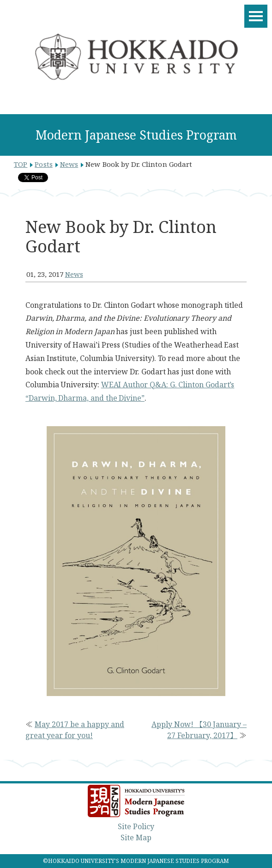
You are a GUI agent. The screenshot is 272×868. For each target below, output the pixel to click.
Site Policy (136, 826)
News (69, 164)
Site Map (136, 837)
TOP (21, 164)
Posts (44, 164)
